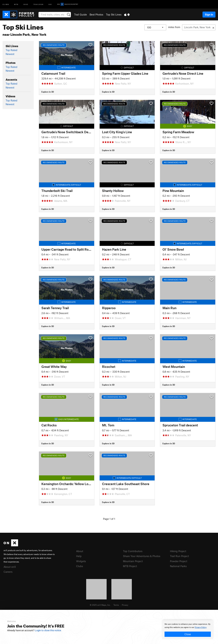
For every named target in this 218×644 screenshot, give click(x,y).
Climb (6, 4)
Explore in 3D (48, 92)
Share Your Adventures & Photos (142, 556)
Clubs (80, 566)
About (80, 551)
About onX (10, 567)
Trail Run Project (179, 556)
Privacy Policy (201, 627)
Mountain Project (133, 561)
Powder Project (179, 561)
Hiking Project (178, 551)
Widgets (81, 561)
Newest (10, 54)
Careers (8, 572)
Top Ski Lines (114, 14)
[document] (188, 630)
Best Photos (96, 14)
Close (188, 634)
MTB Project (130, 566)
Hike (26, 4)
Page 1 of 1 (109, 519)
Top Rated (11, 50)
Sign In (209, 14)
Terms (116, 605)
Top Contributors (133, 551)
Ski (50, 4)
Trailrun (38, 4)
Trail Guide (80, 14)
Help (79, 556)
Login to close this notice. (48, 630)
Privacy (125, 605)
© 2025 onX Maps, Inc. (100, 605)
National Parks (178, 566)
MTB (16, 4)
